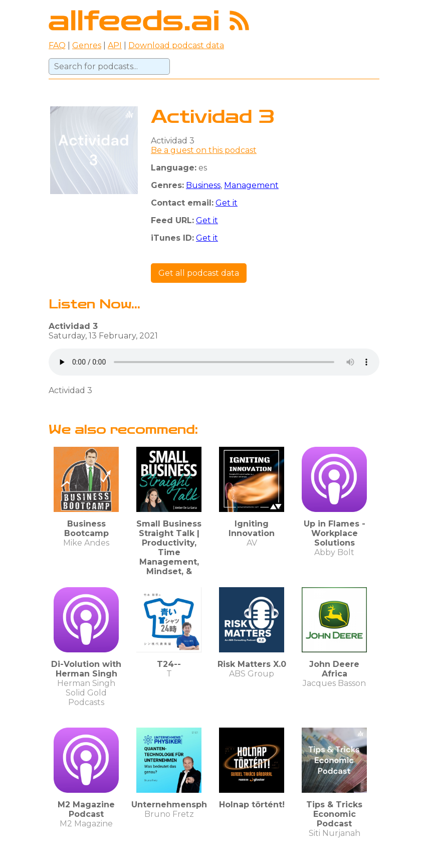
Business (203, 185)
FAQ (57, 45)
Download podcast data (176, 45)
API (115, 45)
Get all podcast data (199, 273)
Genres (87, 45)
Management (251, 185)
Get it (227, 203)
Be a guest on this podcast (204, 150)
